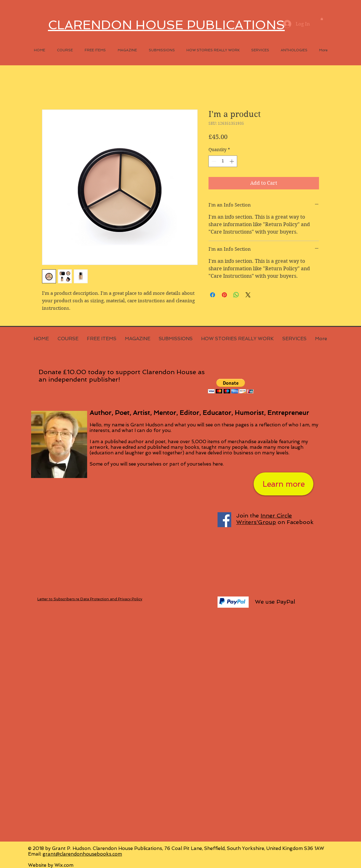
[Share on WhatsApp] (236, 295)
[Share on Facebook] (213, 295)
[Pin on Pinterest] (224, 295)
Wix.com (64, 865)
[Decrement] (213, 161)
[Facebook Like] (247, 727)
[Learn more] (284, 484)
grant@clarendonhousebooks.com (82, 854)
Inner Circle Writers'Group (264, 519)
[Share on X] (248, 295)
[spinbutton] (223, 161)
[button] (322, 19)
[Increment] (232, 161)
